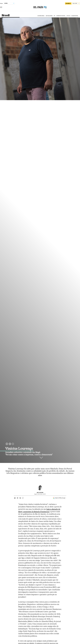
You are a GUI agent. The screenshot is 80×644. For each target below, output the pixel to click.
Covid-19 (68, 16)
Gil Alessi (40, 493)
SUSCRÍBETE (68, 3)
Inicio (7, 444)
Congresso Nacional (61, 16)
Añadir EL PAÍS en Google (60, 498)
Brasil (6, 15)
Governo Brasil (41, 16)
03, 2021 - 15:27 (42, 494)
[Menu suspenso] (1, 7)
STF (54, 16)
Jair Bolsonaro (49, 16)
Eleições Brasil (75, 16)
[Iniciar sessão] (76, 3)
